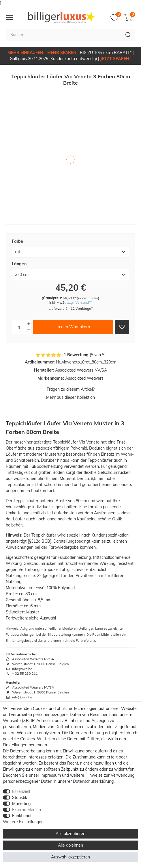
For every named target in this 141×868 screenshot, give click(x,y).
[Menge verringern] (29, 330)
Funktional (22, 816)
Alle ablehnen (70, 845)
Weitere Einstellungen (23, 822)
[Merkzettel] (116, 18)
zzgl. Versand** (79, 302)
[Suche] (128, 35)
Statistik (20, 797)
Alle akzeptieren (70, 834)
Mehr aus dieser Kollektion (70, 397)
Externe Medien (27, 810)
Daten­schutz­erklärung (93, 781)
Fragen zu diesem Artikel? (71, 389)
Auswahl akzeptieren (70, 857)
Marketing (21, 804)
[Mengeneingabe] (19, 327)
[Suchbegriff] (63, 35)
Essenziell (21, 791)
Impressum (51, 775)
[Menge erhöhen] (29, 324)
